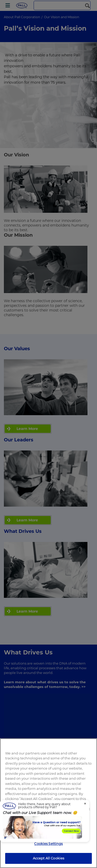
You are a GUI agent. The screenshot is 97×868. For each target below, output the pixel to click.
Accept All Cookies (48, 858)
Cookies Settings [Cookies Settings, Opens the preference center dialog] (48, 844)
